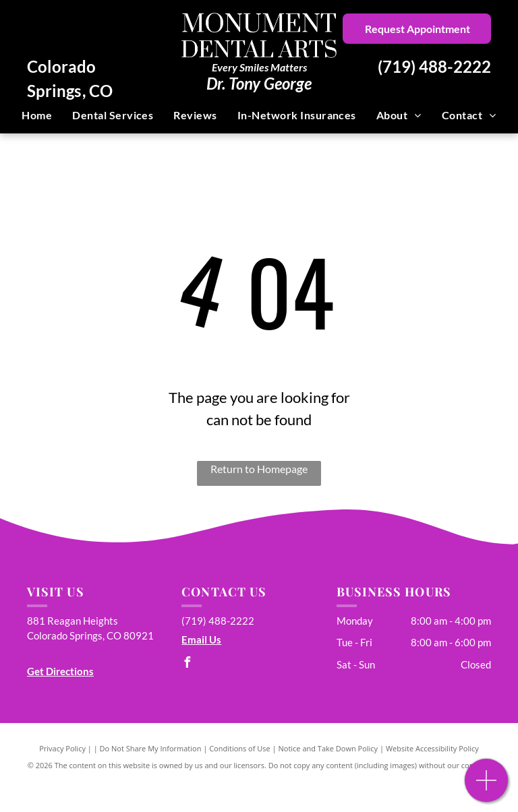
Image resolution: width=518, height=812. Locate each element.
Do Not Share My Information (151, 748)
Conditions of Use (240, 748)
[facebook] (187, 664)
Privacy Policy (62, 748)
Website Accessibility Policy (432, 748)
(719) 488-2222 (434, 66)
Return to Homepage (259, 469)
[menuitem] (37, 115)
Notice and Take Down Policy (328, 748)
